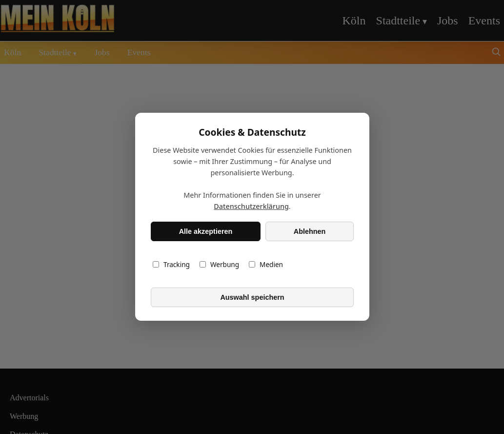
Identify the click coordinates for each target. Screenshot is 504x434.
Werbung (219, 265)
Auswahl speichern (252, 297)
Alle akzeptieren (205, 231)
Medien (266, 265)
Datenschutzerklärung (251, 207)
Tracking (171, 265)
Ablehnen (309, 231)
